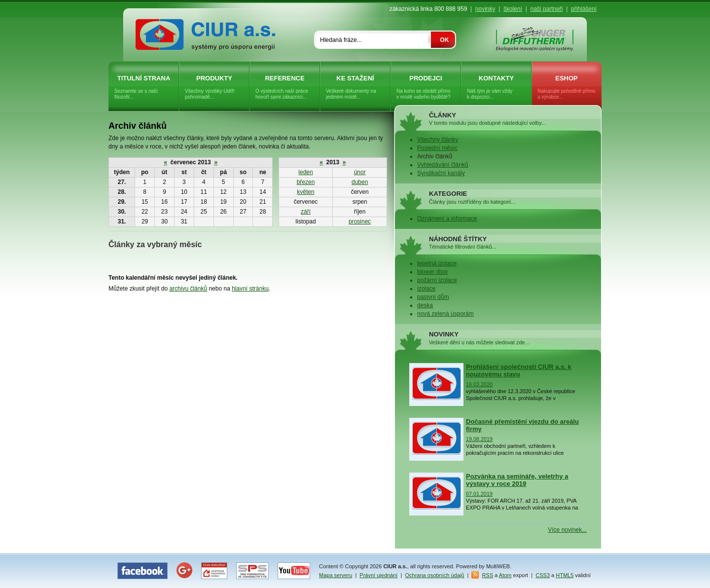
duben (360, 182)
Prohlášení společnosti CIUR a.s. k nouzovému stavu (519, 370)
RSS (488, 575)
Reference (285, 87)
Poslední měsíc (437, 148)
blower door (433, 272)
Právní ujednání (378, 575)
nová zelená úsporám (445, 314)
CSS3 (543, 575)
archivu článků (188, 289)
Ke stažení (355, 87)
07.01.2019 (479, 494)
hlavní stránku (250, 289)
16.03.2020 (479, 384)
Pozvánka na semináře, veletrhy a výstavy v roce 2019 (517, 480)
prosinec (360, 221)
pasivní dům (433, 297)
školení (513, 9)
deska (425, 305)
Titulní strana (144, 87)
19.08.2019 (479, 439)
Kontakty (496, 87)
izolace (426, 289)
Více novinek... (567, 530)
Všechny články (438, 140)
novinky (485, 9)
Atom (505, 575)
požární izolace (437, 280)
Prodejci (426, 87)
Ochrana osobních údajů (435, 575)
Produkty (214, 87)
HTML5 (565, 575)
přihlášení (584, 9)
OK (444, 40)
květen (305, 192)
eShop (567, 87)
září (306, 212)
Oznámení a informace (447, 219)
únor (360, 172)
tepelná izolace (437, 263)
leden (305, 172)
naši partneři (546, 9)
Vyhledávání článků (443, 165)
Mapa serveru (336, 575)
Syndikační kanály (441, 173)
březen (306, 182)
